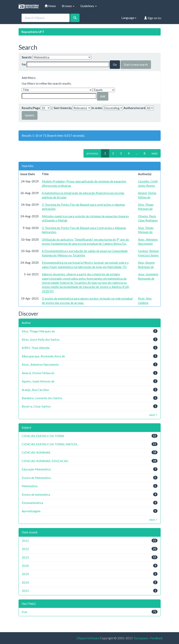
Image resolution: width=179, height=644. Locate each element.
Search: (27, 57)
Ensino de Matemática (36, 478)
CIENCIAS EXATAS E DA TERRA (43, 436)
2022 (25, 549)
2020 (25, 566)
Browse (68, 6)
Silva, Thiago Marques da (38, 331)
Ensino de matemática (36, 494)
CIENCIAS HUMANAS (36, 452)
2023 (25, 557)
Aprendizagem (31, 511)
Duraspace (141, 638)
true (24, 612)
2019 (25, 574)
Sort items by (63, 108)
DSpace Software (88, 638)
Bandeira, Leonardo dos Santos (42, 398)
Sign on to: (153, 18)
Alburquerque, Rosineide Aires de (43, 356)
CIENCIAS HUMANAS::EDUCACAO (45, 461)
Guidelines (89, 6)
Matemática (30, 486)
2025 (25, 591)
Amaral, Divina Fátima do (38, 373)
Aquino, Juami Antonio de (38, 381)
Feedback (157, 638)
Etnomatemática (32, 503)
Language (129, 18)
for (24, 64)
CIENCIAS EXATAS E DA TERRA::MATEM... (50, 444)
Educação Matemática (36, 469)
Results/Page (31, 108)
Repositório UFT (33, 32)
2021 (25, 541)
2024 (25, 582)
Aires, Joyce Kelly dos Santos (41, 339)
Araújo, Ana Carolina (35, 390)
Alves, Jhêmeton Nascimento (40, 365)
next (155, 153)
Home (50, 6)
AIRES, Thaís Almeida (36, 348)
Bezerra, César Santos (36, 406)
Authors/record (134, 108)
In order (97, 108)
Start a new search (136, 64)
